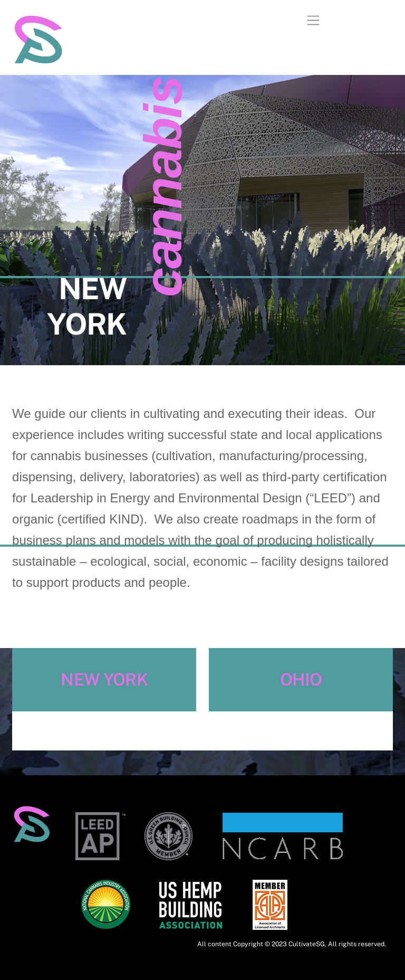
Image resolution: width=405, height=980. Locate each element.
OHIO (301, 679)
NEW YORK (104, 679)
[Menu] (313, 21)
